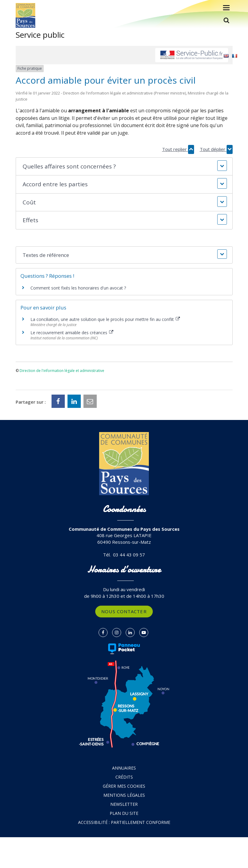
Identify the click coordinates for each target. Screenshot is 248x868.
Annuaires (124, 768)
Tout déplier (216, 149)
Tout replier (178, 149)
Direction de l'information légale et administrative (62, 371)
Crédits (124, 777)
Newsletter (124, 804)
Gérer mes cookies (124, 786)
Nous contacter (124, 611)
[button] (124, 167)
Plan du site (124, 813)
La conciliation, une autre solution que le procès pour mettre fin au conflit (105, 319)
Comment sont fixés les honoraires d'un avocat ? (78, 288)
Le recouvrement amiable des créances (72, 333)
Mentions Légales (124, 795)
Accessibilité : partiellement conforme (124, 822)
